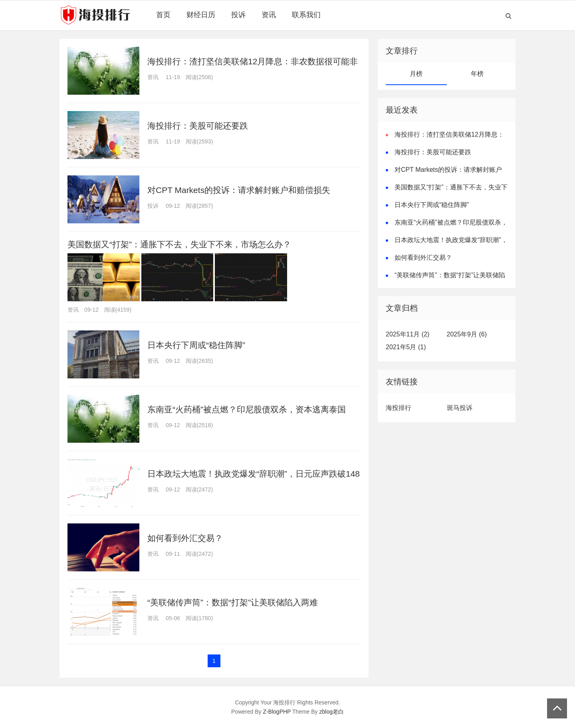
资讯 (269, 15)
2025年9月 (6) (467, 334)
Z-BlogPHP (277, 712)
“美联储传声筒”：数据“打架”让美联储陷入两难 (233, 602)
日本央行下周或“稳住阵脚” (196, 345)
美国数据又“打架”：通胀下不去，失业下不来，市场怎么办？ (179, 244)
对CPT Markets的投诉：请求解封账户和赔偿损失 (239, 190)
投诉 (238, 15)
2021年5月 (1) (406, 347)
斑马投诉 (460, 408)
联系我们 (306, 15)
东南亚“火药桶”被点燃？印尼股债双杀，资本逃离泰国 (247, 409)
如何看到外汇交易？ (185, 538)
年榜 (477, 74)
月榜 (416, 74)
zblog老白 (332, 712)
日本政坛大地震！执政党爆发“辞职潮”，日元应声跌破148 (254, 474)
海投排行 (399, 408)
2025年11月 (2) (407, 334)
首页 (163, 15)
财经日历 (201, 15)
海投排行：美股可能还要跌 (198, 126)
